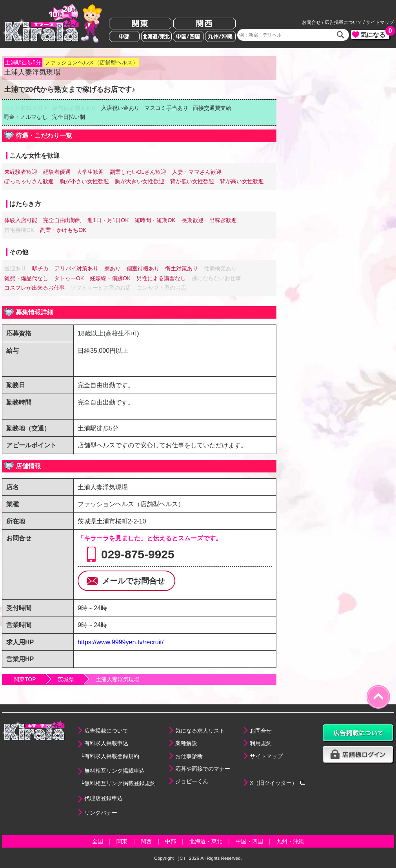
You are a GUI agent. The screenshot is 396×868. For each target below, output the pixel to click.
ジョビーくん (192, 781)
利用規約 (261, 743)
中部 (124, 36)
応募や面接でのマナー (203, 769)
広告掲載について (343, 22)
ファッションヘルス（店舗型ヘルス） (91, 62)
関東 (140, 24)
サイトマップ (380, 22)
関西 (204, 24)
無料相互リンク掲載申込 (114, 771)
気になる (375, 34)
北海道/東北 (156, 36)
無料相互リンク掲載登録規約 (120, 783)
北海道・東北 (206, 841)
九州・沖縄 (290, 841)
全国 (98, 841)
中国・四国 (249, 841)
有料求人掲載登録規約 (112, 756)
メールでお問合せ (133, 581)
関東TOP (25, 679)
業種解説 (186, 743)
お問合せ (311, 22)
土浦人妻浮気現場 (118, 679)
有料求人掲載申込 (106, 743)
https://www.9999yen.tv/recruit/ (121, 642)
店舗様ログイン (358, 755)
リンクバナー (101, 813)
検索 (341, 35)
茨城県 (66, 679)
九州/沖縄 (220, 36)
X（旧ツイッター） (273, 783)
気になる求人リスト (200, 731)
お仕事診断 (189, 756)
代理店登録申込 (104, 798)
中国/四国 (188, 36)
